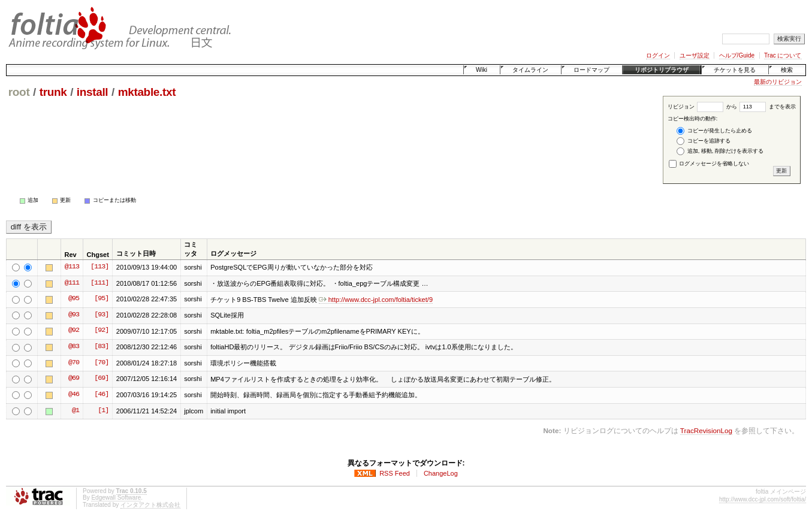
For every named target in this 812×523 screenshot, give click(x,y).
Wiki (482, 70)
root (19, 92)
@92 (74, 331)
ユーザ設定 (695, 55)
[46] (101, 395)
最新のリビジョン (778, 82)
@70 (74, 363)
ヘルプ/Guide (737, 55)
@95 (74, 299)
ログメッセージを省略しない (709, 164)
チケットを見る (735, 70)
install (93, 92)
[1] (103, 411)
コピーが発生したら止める (714, 131)
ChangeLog (441, 473)
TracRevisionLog (706, 430)
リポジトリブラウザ (662, 70)
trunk (53, 92)
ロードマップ (591, 70)
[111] (99, 283)
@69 (74, 379)
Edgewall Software (116, 498)
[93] (101, 315)
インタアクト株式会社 (150, 505)
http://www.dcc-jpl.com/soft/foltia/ (763, 499)
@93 (74, 315)
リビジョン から (702, 107)
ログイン (658, 55)
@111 (72, 283)
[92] (101, 331)
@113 (72, 267)
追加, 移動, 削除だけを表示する (720, 151)
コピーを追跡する (704, 141)
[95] (101, 299)
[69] (101, 379)
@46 (74, 395)
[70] (101, 363)
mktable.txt (147, 92)
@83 (74, 347)
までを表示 (768, 107)
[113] (99, 267)
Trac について (783, 55)
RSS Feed (395, 473)
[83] (101, 347)
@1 (76, 411)
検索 (787, 70)
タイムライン (530, 70)
